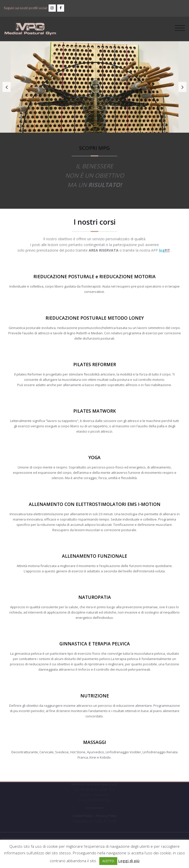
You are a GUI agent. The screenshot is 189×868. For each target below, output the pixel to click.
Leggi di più (129, 861)
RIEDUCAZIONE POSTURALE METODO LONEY (95, 318)
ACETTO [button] (108, 861)
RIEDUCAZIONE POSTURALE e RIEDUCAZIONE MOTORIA (94, 276)
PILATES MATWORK (95, 411)
